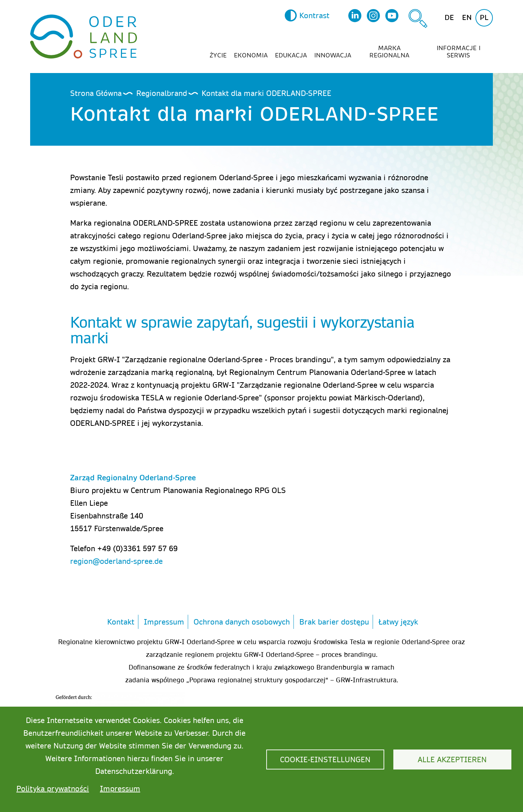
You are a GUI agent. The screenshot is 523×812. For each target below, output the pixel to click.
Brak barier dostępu (334, 622)
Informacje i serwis (459, 52)
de (449, 18)
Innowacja (333, 56)
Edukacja (291, 56)
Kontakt (121, 622)
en (467, 18)
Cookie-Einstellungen (325, 759)
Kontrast (314, 15)
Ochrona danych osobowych (242, 622)
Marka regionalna (389, 52)
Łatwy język (398, 622)
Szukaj (418, 19)
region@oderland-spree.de (116, 561)
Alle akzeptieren (452, 759)
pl (484, 18)
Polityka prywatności (53, 788)
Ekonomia (251, 56)
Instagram (373, 16)
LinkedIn (355, 16)
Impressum (164, 622)
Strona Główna (96, 93)
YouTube (392, 16)
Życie (218, 56)
